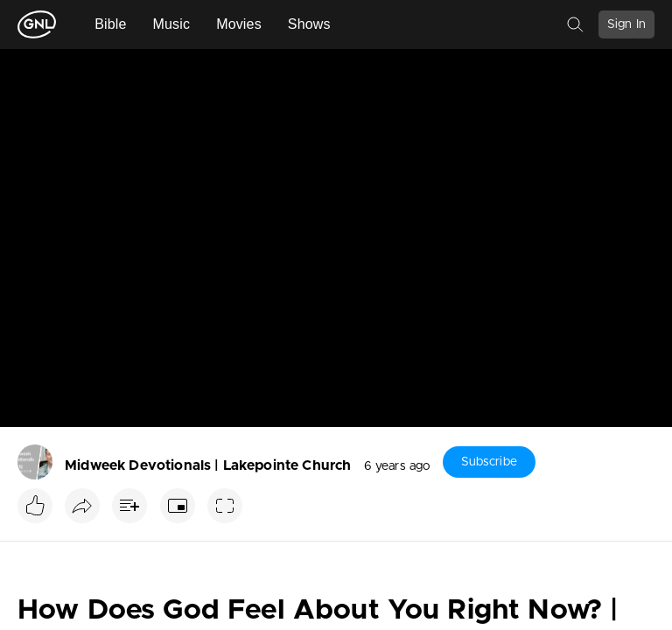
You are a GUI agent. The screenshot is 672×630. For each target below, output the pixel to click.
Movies (239, 24)
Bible (110, 24)
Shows (309, 24)
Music (172, 24)
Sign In (626, 24)
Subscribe (489, 462)
